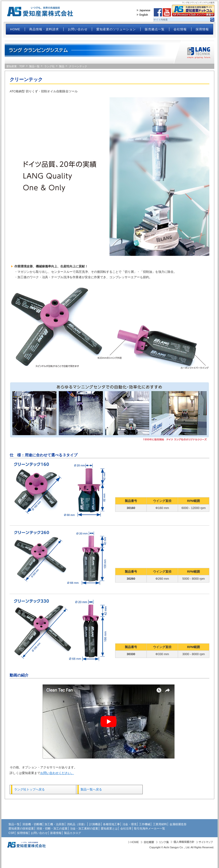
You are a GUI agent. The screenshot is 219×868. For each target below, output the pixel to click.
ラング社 (49, 66)
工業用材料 (160, 824)
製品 (62, 66)
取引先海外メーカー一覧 (150, 829)
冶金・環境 (130, 824)
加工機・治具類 (54, 824)
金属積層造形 (178, 824)
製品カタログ (73, 833)
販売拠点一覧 (155, 29)
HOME (15, 29)
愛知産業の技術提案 (21, 829)
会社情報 (180, 29)
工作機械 (145, 824)
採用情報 (202, 29)
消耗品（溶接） (77, 824)
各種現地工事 (111, 824)
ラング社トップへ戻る (29, 789)
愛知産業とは (109, 829)
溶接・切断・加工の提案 (52, 829)
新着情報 (56, 833)
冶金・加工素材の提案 (84, 829)
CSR (11, 833)
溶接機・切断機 (32, 824)
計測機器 (95, 824)
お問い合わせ (78, 29)
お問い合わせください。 (57, 773)
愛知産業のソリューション (116, 29)
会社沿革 (126, 829)
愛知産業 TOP (16, 66)
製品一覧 (34, 66)
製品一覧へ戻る (91, 789)
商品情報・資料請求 (44, 29)
